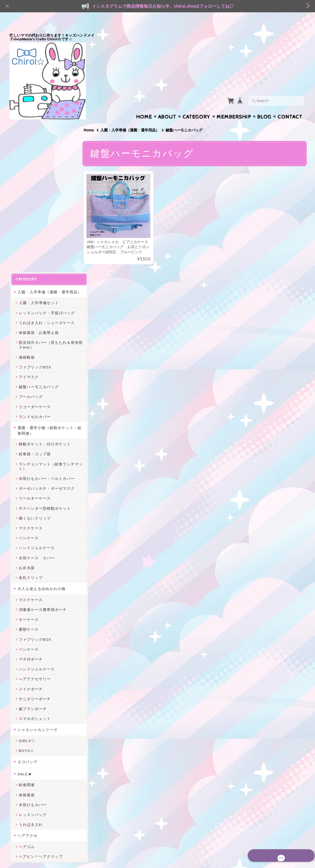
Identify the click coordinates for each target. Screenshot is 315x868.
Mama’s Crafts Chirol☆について (45, 743)
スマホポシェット (34, 567)
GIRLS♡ (27, 590)
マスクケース (30, 377)
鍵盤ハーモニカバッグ (38, 236)
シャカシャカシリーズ (37, 579)
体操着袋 (26, 643)
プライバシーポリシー (37, 768)
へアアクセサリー (34, 528)
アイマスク (28, 226)
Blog (264, 105)
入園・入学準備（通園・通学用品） (132, 118)
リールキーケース (34, 347)
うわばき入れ (30, 673)
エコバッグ (27, 611)
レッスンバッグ (32, 663)
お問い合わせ (30, 755)
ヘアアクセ (27, 684)
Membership (234, 105)
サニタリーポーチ (34, 547)
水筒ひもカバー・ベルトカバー (46, 327)
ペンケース (28, 387)
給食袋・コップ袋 (34, 303)
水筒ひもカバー (32, 653)
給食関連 (26, 634)
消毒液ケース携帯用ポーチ (42, 458)
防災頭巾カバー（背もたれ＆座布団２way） (46, 194)
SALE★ (24, 623)
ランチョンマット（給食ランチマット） (46, 315)
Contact (290, 105)
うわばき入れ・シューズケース (46, 171)
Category (196, 105)
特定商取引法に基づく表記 (41, 780)
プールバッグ (30, 245)
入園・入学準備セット (38, 152)
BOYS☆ (26, 599)
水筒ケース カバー (36, 406)
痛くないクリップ (34, 367)
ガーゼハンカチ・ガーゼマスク (46, 337)
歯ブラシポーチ (32, 558)
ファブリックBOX (35, 216)
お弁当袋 (26, 416)
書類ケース (28, 478)
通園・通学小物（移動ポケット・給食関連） (43, 279)
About (167, 105)
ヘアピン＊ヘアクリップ (40, 705)
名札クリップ (30, 426)
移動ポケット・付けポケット (44, 293)
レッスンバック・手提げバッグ (46, 161)
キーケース (28, 468)
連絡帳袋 (26, 206)
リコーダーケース (34, 255)
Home (144, 105)
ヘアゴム (26, 695)
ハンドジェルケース (36, 397)
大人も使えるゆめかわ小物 (41, 438)
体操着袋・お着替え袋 (38, 181)
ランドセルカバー (34, 265)
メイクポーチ (30, 538)
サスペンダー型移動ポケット (44, 357)
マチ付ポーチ (30, 508)
